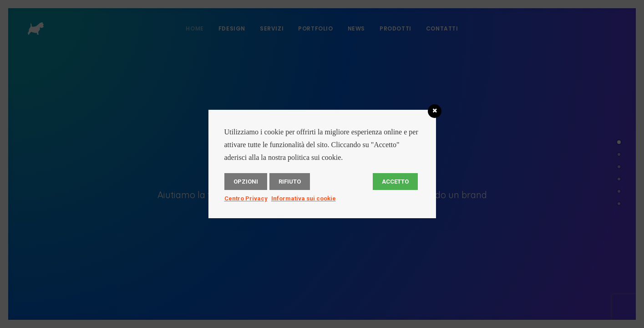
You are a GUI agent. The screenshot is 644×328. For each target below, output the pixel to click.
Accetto (395, 182)
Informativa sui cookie (304, 198)
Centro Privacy (246, 198)
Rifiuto (290, 182)
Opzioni (246, 182)
